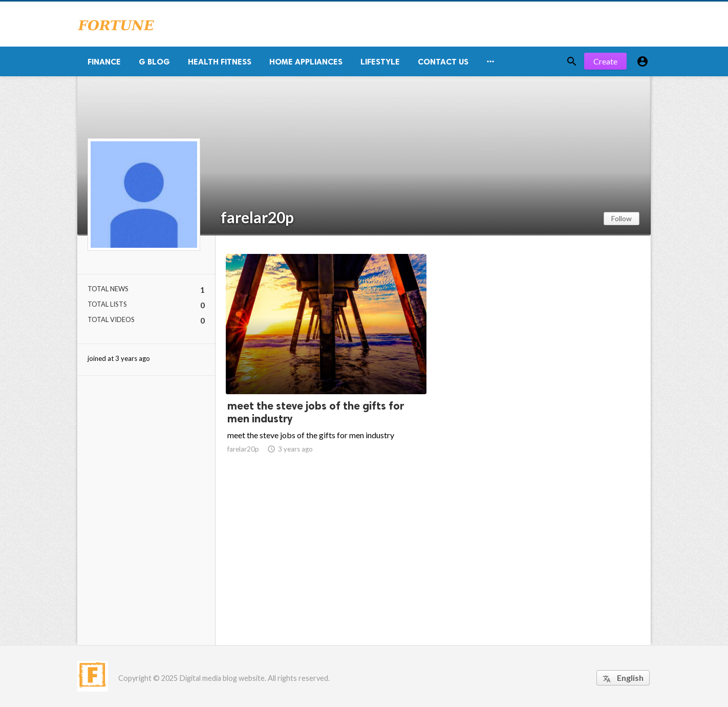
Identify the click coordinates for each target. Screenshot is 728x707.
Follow (622, 218)
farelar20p (257, 217)
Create (605, 61)
